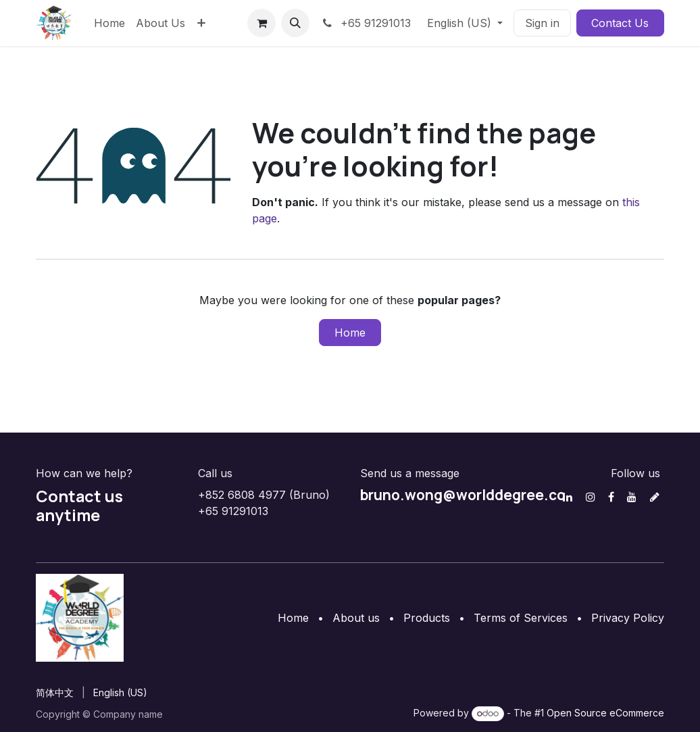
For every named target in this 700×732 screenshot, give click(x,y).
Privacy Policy (628, 618)
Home (350, 333)
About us (356, 618)
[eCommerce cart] (261, 23)
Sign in (542, 23)
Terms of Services (521, 618)
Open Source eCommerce (605, 713)
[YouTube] (632, 497)
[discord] (655, 497)
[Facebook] (611, 497)
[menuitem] (109, 23)
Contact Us (620, 23)
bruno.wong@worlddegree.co (463, 495)
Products (427, 618)
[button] (295, 23)
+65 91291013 (366, 23)
